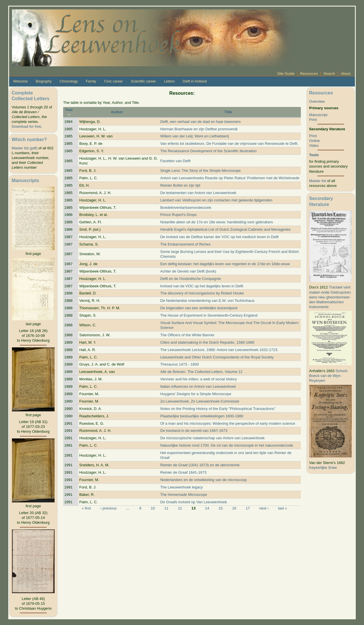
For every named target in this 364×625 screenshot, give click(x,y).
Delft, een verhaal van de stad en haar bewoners (200, 122)
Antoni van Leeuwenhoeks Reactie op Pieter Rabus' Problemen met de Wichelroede (230, 178)
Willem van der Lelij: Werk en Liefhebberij (194, 136)
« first (86, 508)
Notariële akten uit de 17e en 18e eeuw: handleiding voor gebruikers (216, 222)
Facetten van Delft (175, 161)
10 (153, 508)
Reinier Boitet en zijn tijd (180, 185)
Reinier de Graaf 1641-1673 (183, 472)
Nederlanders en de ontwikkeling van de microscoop (203, 480)
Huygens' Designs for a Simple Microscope (196, 394)
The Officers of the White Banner (187, 335)
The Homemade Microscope (184, 495)
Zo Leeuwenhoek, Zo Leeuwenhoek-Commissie (200, 401)
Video (314, 146)
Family (91, 81)
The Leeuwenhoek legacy (181, 487)
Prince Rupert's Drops (178, 215)
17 (248, 508)
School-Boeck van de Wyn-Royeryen (329, 376)
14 (207, 508)
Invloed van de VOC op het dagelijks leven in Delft (202, 286)
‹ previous (109, 508)
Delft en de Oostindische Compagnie (191, 279)
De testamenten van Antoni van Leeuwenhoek (198, 193)
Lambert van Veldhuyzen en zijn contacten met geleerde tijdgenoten (216, 200)
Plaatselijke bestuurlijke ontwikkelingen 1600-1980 (202, 416)
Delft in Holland (195, 81)
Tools (314, 155)
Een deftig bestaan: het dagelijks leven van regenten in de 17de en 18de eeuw (225, 264)
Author (117, 112)
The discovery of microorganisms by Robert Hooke (202, 293)
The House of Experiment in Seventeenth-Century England (209, 315)
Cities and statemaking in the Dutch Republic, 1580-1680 (207, 342)
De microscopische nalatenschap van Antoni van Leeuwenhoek (212, 438)
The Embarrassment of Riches (185, 244)
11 (167, 508)
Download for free (26, 126)
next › (264, 508)
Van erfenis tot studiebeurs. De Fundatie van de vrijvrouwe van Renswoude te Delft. (229, 144)
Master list (318, 181)
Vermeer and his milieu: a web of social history (198, 379)
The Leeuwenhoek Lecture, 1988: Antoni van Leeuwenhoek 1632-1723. (219, 350)
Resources (309, 74)
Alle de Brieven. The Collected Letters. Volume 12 (201, 372)
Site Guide (286, 74)
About (346, 74)
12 (180, 508)
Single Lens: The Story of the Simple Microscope (200, 171)
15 (221, 508)
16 (234, 508)
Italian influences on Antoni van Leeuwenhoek (198, 386)
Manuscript (318, 115)
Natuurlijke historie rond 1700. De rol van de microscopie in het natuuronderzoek (227, 445)
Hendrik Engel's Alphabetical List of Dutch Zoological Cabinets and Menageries (225, 229)
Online (315, 141)
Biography (44, 81)
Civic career (113, 81)
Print (313, 120)
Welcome (20, 81)
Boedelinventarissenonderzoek (186, 208)
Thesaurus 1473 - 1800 (179, 364)
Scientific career (143, 81)
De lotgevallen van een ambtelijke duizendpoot (199, 308)
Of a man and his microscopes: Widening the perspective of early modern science (227, 423)
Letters (169, 81)
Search (329, 74)
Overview (317, 101)
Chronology (69, 81)
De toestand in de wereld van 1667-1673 (194, 431)
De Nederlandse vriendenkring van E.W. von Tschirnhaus (207, 301)
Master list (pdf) (24, 148)
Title (228, 112)
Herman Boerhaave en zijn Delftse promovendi (199, 129)
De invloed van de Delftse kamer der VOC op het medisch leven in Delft (219, 237)
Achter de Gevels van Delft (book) (188, 271)
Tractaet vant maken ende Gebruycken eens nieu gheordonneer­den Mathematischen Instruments (330, 297)
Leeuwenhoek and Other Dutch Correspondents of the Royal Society (217, 357)
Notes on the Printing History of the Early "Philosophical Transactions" (218, 409)
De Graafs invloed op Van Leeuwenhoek (193, 502)
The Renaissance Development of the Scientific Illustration (208, 151)
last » (283, 508)
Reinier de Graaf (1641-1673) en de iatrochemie (200, 465)
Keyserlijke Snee (323, 468)
